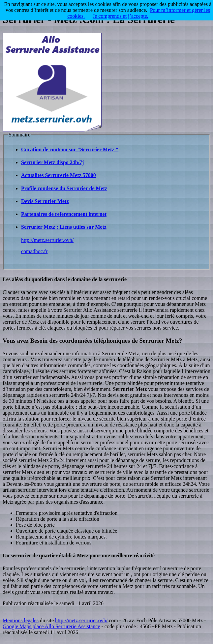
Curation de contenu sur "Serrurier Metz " (70, 149)
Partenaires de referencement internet (64, 214)
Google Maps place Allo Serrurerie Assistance (51, 626)
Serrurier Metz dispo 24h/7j (52, 162)
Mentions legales (21, 620)
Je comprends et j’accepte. (121, 16)
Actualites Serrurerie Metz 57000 (59, 175)
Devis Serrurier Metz (45, 201)
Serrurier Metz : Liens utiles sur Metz (64, 227)
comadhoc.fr (34, 251)
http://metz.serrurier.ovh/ (47, 240)
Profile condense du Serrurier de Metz (64, 188)
